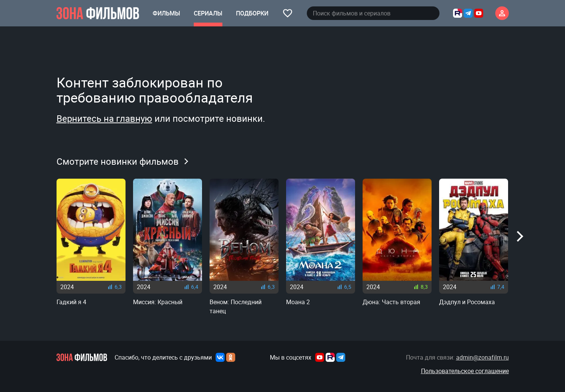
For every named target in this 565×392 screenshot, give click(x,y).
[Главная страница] (98, 13)
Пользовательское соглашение (465, 371)
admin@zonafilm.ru (482, 357)
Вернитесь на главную (104, 118)
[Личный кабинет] (502, 13)
